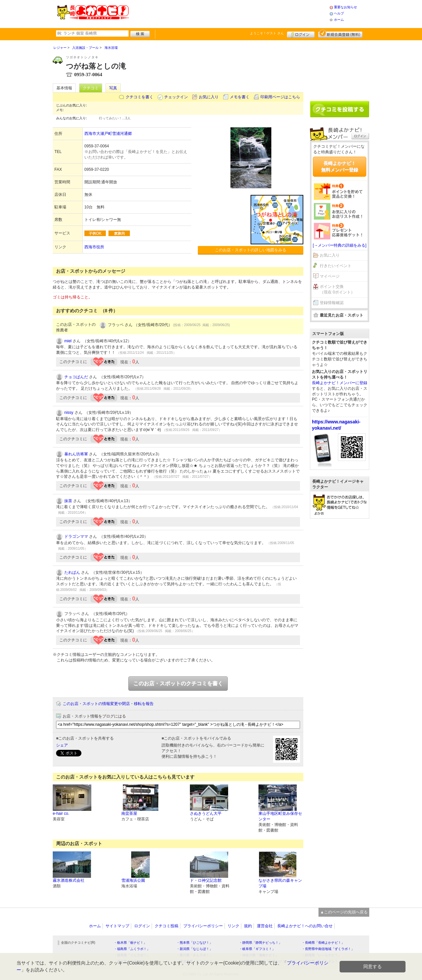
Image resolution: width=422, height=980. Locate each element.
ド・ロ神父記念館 (206, 880)
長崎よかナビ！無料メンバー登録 (340, 167)
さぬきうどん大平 (206, 813)
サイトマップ (117, 926)
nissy (69, 413)
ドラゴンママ (76, 536)
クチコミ (91, 88)
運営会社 (265, 926)
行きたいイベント (336, 266)
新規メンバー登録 (340, 34)
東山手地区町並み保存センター (280, 816)
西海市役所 (94, 247)
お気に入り (209, 97)
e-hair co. (61, 813)
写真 (113, 88)
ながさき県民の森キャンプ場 (280, 883)
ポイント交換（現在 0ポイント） (337, 289)
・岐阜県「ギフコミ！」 (257, 949)
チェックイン (176, 97)
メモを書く (240, 97)
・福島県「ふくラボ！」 (132, 949)
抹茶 (68, 501)
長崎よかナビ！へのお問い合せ (305, 926)
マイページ (330, 276)
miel (68, 341)
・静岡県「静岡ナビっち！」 (260, 943)
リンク (233, 926)
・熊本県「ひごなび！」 (195, 943)
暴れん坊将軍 (76, 454)
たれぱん (72, 572)
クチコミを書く (139, 97)
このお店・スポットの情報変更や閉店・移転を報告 (108, 704)
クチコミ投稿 (166, 926)
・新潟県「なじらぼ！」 (195, 949)
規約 (248, 926)
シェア (62, 745)
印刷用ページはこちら (280, 97)
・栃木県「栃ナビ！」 (130, 943)
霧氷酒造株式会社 (69, 880)
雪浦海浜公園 (133, 880)
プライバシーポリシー (203, 926)
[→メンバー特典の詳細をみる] (340, 245)
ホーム (339, 20)
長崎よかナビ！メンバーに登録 (340, 383)
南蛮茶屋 (129, 813)
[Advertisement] (229, 13)
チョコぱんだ (76, 377)
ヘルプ (339, 13)
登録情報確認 (332, 303)
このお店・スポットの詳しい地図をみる (251, 250)
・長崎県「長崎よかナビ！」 (323, 943)
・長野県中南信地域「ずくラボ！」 (328, 949)
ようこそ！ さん (267, 33)
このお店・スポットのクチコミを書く (178, 683)
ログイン (301, 34)
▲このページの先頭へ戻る (344, 912)
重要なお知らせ (346, 7)
